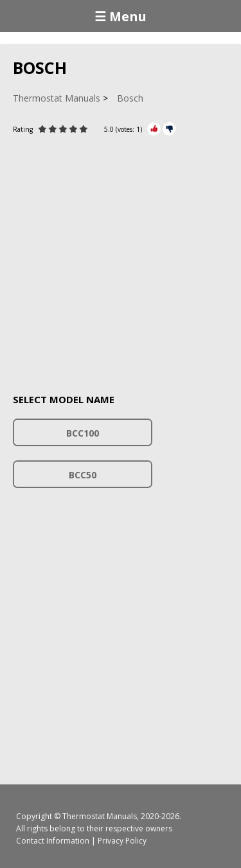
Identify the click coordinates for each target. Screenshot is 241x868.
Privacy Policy (122, 841)
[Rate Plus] (154, 129)
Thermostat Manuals (100, 816)
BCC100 (83, 433)
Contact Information (53, 841)
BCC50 (83, 475)
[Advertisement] (121, 257)
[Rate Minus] (169, 129)
